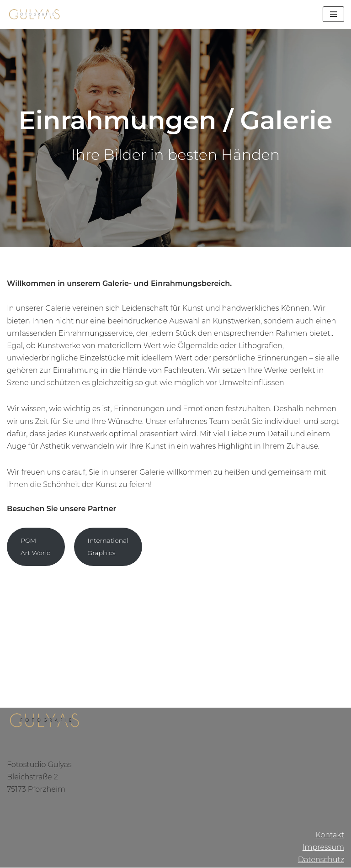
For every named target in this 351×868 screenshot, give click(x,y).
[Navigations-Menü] (333, 14)
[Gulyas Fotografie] (34, 14)
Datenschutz (321, 860)
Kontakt (330, 835)
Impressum (323, 848)
